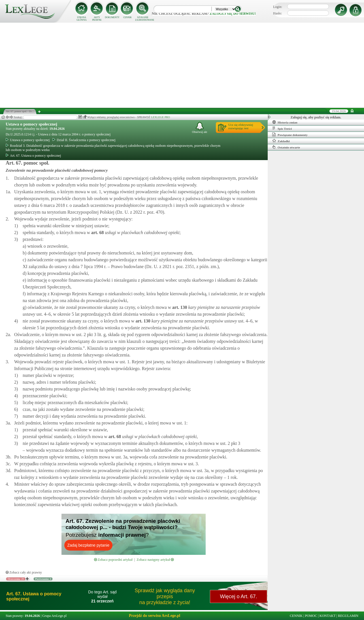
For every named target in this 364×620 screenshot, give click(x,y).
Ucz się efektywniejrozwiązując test (241, 126)
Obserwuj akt (200, 128)
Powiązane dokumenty (290, 135)
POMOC (311, 616)
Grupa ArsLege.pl (54, 616)
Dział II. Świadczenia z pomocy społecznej (84, 140)
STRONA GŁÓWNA (82, 19)
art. (97, 233)
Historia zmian (285, 122)
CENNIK (127, 17)
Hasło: (277, 13)
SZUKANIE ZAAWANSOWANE (143, 19)
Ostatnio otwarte (286, 147)
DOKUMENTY (112, 17)
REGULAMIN (348, 616)
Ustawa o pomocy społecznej (31, 124)
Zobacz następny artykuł (155, 560)
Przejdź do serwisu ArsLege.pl (155, 616)
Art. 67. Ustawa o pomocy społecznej (33, 156)
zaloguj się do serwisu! (233, 14)
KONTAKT (328, 616)
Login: (278, 7)
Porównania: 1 (43, 579)
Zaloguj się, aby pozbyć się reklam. (316, 117)
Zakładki (281, 141)
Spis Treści (282, 128)
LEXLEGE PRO (160, 117)
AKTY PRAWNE (97, 19)
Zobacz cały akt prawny (24, 572)
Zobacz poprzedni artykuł (113, 560)
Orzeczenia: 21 (16, 579)
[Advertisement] (182, 65)
